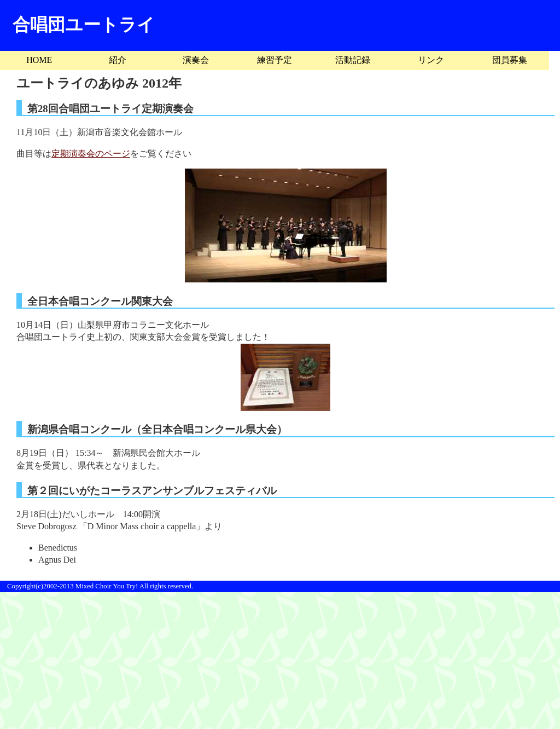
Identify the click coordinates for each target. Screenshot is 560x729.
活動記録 (353, 60)
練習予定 (275, 60)
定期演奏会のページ (91, 154)
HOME (39, 60)
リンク (431, 60)
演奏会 (196, 60)
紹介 (118, 60)
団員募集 (510, 60)
